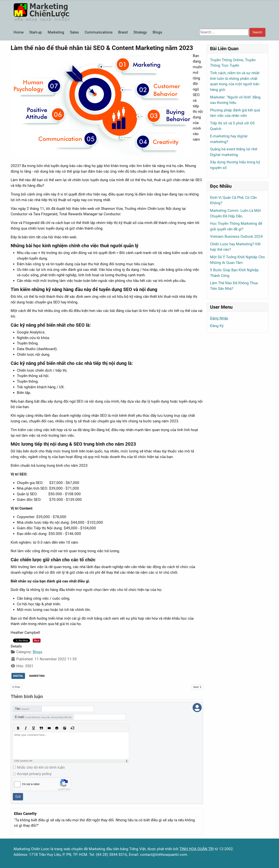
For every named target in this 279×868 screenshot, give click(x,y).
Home (19, 32)
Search (257, 32)
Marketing (56, 32)
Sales (74, 32)
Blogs (157, 32)
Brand (123, 32)
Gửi (18, 797)
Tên (22, 709)
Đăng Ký (217, 326)
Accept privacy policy (34, 774)
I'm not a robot (31, 784)
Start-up (36, 32)
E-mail (43, 717)
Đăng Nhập (219, 318)
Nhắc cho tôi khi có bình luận (41, 767)
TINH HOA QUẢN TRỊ (197, 849)
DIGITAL (18, 676)
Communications (99, 32)
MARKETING (37, 676)
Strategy (140, 32)
